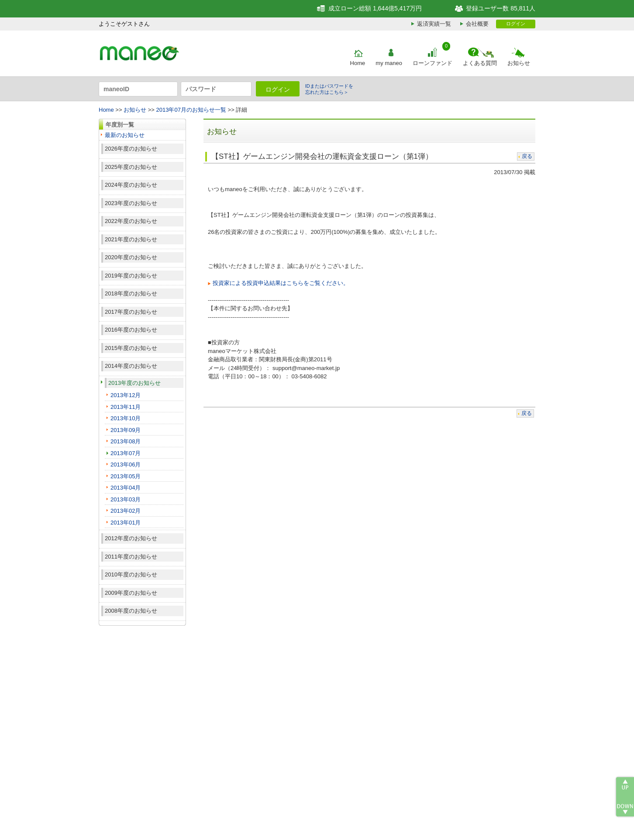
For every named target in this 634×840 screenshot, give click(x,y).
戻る (527, 156)
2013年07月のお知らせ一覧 (191, 110)
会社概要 (477, 24)
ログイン (516, 24)
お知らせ (519, 63)
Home (358, 63)
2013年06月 (126, 465)
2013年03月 (126, 499)
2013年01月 (126, 523)
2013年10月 (126, 418)
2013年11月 (126, 407)
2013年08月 (126, 441)
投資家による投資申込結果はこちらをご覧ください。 (281, 283)
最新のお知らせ (125, 135)
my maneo (389, 63)
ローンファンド (432, 63)
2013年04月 (126, 488)
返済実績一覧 (434, 24)
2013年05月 (126, 476)
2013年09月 (126, 430)
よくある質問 (480, 63)
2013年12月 (126, 395)
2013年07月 (126, 453)
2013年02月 (126, 511)
